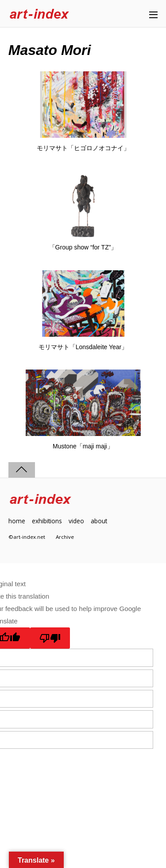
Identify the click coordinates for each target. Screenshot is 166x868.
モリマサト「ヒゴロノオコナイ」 (83, 148)
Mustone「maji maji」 (83, 446)
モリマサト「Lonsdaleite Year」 (83, 347)
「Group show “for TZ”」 (83, 247)
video (76, 521)
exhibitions (47, 521)
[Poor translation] (50, 638)
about (99, 521)
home (17, 521)
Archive (65, 537)
